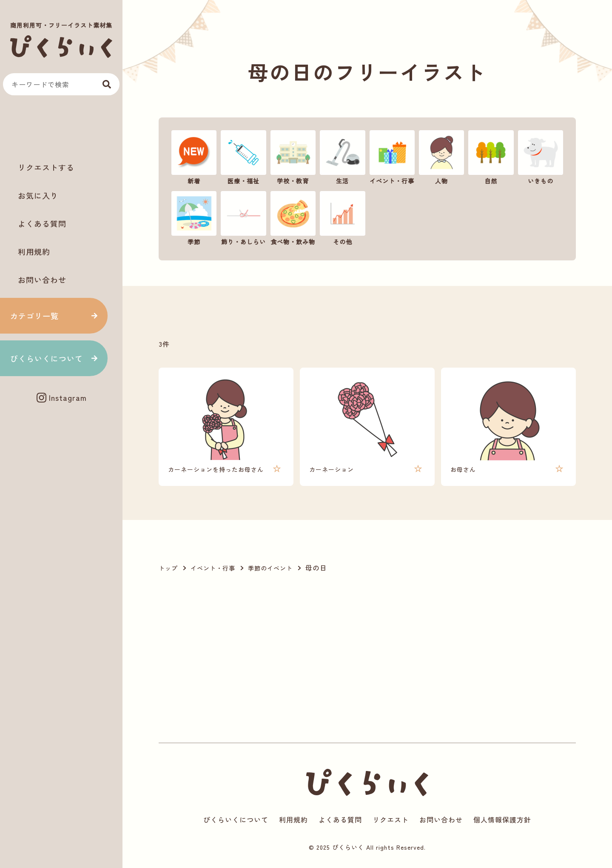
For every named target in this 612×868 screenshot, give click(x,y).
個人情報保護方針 (502, 819)
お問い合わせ (42, 280)
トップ (168, 568)
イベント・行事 (213, 568)
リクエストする (46, 167)
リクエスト (391, 819)
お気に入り (38, 195)
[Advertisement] (61, 128)
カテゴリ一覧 (34, 316)
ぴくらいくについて (47, 358)
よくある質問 (42, 223)
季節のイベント (270, 568)
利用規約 (34, 251)
